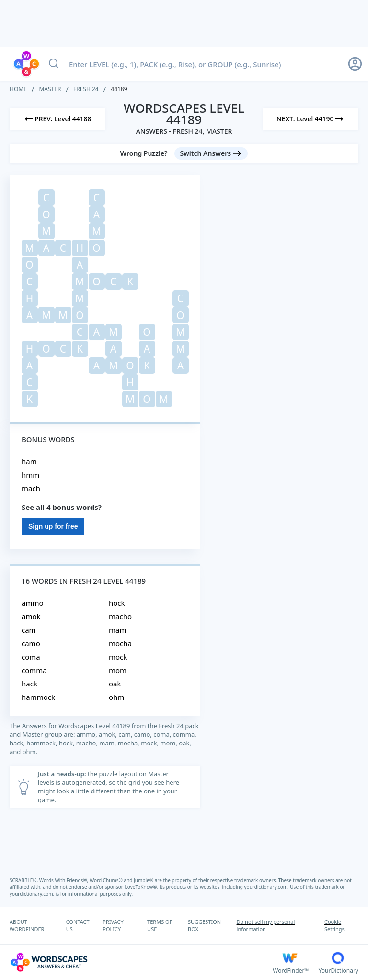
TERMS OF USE (160, 925)
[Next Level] (311, 119)
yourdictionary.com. (267, 887)
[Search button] (54, 64)
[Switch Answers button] (211, 153)
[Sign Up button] (355, 64)
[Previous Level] (57, 119)
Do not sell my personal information (266, 925)
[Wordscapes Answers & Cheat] (141, 962)
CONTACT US (78, 925)
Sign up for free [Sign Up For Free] (53, 526)
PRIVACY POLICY (113, 925)
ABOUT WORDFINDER (27, 925)
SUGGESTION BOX (204, 925)
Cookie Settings (334, 925)
